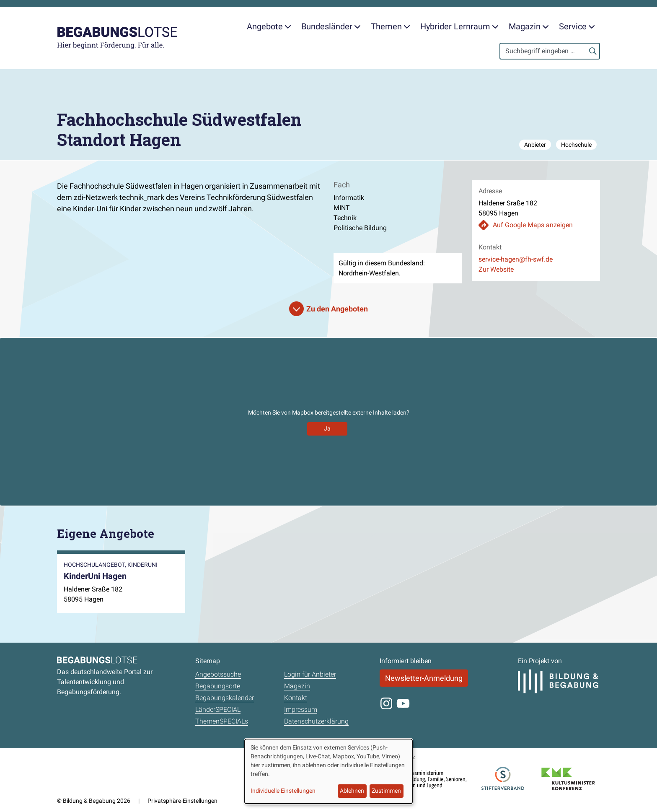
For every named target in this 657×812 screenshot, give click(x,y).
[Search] (550, 51)
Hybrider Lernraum (459, 26)
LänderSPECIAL (218, 710)
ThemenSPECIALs (222, 721)
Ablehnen (352, 791)
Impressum (301, 710)
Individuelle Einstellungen (283, 791)
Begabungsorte (218, 686)
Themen (391, 26)
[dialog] (328, 771)
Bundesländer (331, 26)
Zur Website (496, 269)
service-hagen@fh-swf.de (516, 259)
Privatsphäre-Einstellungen (182, 801)
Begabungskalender (225, 698)
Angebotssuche (218, 674)
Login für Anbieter (310, 674)
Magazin (529, 26)
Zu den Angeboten (337, 309)
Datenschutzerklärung (316, 721)
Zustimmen (386, 791)
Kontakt (296, 698)
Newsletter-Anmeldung (424, 678)
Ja (327, 428)
